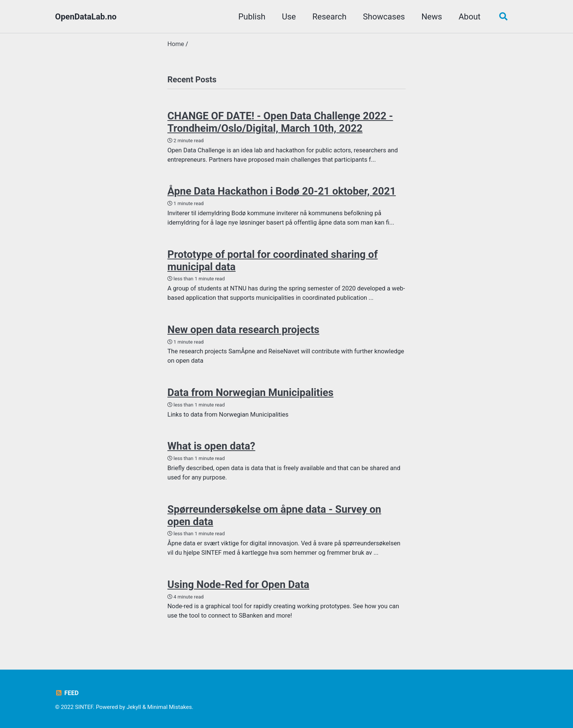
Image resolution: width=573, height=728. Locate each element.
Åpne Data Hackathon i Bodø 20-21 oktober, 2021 (282, 191)
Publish (252, 17)
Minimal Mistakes (169, 707)
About (469, 17)
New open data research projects (243, 330)
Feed (67, 693)
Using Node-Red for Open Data (238, 584)
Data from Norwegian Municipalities (250, 392)
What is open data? (211, 446)
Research (329, 17)
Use (289, 17)
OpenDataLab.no (86, 17)
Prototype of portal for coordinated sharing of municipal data (273, 261)
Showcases (384, 17)
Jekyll (134, 707)
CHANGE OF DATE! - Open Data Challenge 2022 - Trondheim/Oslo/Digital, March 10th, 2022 (280, 122)
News (432, 17)
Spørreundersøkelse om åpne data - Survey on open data (274, 515)
